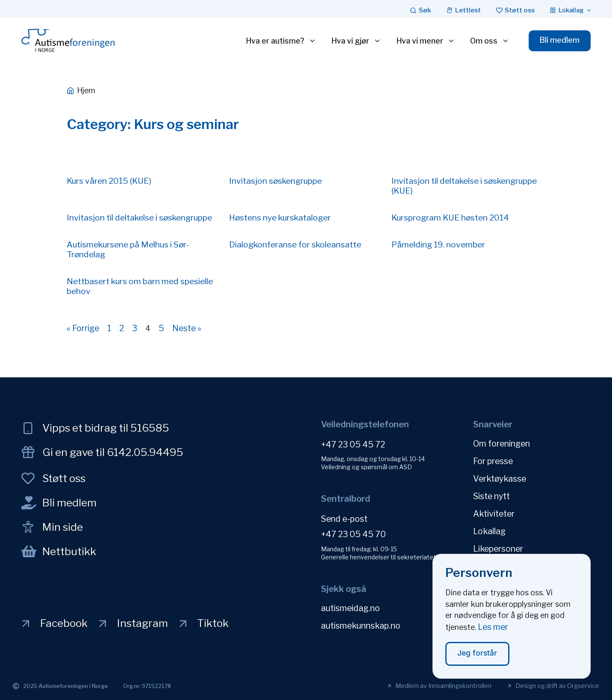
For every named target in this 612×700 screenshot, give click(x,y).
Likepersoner (498, 549)
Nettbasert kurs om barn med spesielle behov (140, 286)
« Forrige (83, 328)
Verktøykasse (500, 479)
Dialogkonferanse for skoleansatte (295, 244)
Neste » (187, 328)
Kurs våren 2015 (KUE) (109, 181)
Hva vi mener (426, 41)
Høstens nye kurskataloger (280, 218)
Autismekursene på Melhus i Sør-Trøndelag (128, 249)
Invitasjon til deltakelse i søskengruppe (139, 218)
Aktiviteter (494, 514)
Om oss (490, 41)
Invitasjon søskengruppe (275, 181)
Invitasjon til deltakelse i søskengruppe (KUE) (464, 186)
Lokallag (489, 531)
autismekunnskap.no (361, 626)
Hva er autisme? (281, 41)
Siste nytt (491, 496)
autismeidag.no (350, 608)
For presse (493, 461)
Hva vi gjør (356, 41)
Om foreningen (502, 444)
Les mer (493, 632)
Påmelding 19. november (438, 244)
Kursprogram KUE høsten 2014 (450, 218)
